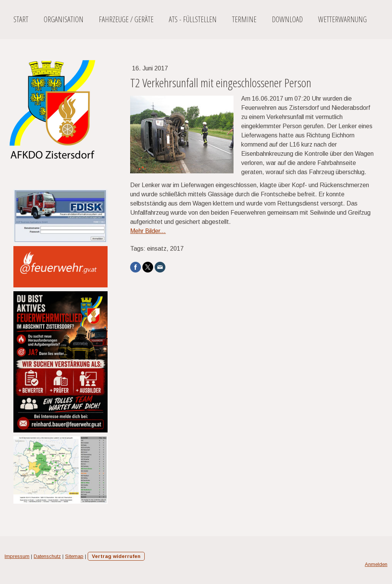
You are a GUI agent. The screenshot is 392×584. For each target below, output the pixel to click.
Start (21, 19)
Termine (244, 19)
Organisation (64, 19)
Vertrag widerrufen (116, 556)
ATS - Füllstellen (193, 19)
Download (287, 19)
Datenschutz (47, 556)
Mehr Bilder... (148, 231)
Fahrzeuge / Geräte (126, 19)
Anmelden (376, 564)
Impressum (17, 556)
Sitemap (74, 556)
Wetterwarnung (342, 19)
